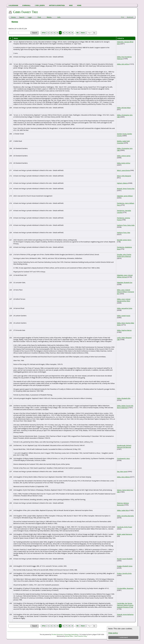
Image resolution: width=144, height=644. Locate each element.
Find (39, 17)
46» (78, 33)
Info (59, 17)
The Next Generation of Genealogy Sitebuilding (65, 635)
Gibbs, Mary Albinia (123, 477)
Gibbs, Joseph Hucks (124, 316)
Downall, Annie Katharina (125, 614)
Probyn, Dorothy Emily (124, 573)
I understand (123, 637)
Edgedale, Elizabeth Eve (125, 283)
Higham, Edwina (122, 183)
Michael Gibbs (69, 636)
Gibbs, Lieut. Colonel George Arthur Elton (124, 300)
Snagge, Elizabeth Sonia (125, 566)
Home (13, 17)
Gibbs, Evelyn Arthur (124, 163)
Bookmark (130, 17)
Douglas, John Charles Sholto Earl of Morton (124, 255)
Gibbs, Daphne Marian (124, 330)
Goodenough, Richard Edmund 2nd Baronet (124, 446)
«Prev (44, 33)
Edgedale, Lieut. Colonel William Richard (125, 276)
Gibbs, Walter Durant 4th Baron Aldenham (125, 407)
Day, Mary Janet (122, 472)
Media (49, 17)
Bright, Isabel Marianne (125, 534)
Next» (83, 33)
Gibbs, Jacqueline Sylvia (125, 308)
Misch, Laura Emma (123, 170)
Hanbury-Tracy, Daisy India (126, 225)
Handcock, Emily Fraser (125, 527)
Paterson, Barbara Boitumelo (123, 504)
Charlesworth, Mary (123, 458)
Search (22, 17)
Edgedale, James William (125, 196)
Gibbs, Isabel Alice (123, 510)
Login (30, 17)
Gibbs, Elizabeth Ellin (124, 398)
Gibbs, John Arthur (123, 64)
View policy (113, 633)
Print (123, 17)
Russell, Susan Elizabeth (125, 559)
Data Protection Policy (81, 636)
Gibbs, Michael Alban (124, 108)
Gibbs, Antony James (124, 156)
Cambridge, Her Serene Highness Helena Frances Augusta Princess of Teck (125, 605)
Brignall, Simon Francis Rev (126, 189)
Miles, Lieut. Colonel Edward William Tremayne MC (125, 292)
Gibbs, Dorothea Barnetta (125, 516)
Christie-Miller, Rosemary (125, 588)
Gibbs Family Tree (25, 12)
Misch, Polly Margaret (124, 176)
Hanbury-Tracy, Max (124, 233)
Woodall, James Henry (124, 240)
